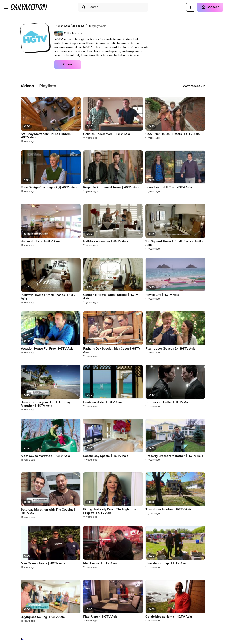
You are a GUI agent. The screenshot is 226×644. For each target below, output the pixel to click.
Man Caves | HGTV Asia (100, 563)
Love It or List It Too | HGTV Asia (169, 188)
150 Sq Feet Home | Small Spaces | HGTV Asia (175, 243)
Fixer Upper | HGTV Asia (100, 617)
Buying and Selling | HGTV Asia (43, 617)
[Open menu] (6, 7)
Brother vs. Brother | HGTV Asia (168, 402)
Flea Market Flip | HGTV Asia (166, 563)
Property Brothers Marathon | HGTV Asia (174, 456)
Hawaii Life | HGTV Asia (162, 295)
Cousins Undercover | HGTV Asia (106, 134)
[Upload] (191, 7)
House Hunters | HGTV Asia (40, 241)
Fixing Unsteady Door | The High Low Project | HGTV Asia (109, 511)
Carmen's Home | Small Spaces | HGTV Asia (111, 297)
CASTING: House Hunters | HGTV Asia (172, 134)
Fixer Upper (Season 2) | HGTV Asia (170, 349)
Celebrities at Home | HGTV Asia (169, 617)
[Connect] (210, 7)
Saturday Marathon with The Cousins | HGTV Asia (48, 511)
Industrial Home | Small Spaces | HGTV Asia (48, 297)
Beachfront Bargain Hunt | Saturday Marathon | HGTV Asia (46, 404)
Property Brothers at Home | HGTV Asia (111, 188)
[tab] (27, 86)
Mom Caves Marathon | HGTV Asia (45, 456)
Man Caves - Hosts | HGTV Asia (43, 563)
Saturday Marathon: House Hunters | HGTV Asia (46, 136)
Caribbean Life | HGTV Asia (102, 402)
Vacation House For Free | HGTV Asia (47, 349)
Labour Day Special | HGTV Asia (106, 456)
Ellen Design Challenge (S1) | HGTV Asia (49, 188)
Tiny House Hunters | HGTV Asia (168, 509)
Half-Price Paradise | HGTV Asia (106, 241)
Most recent (194, 86)
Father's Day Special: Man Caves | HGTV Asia (112, 350)
